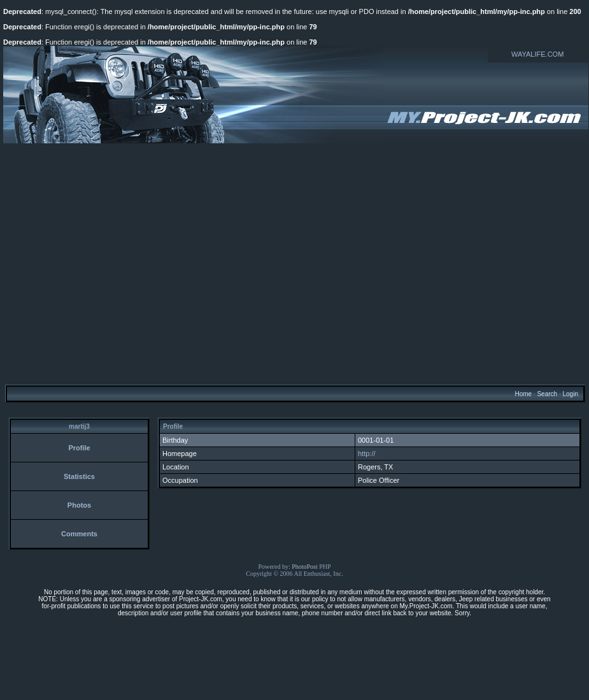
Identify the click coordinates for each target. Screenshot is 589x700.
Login (570, 394)
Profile (79, 448)
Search (547, 394)
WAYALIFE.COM (537, 54)
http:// (367, 454)
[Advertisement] (119, 263)
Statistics (79, 476)
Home (523, 394)
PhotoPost (305, 567)
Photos (79, 505)
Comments (79, 534)
